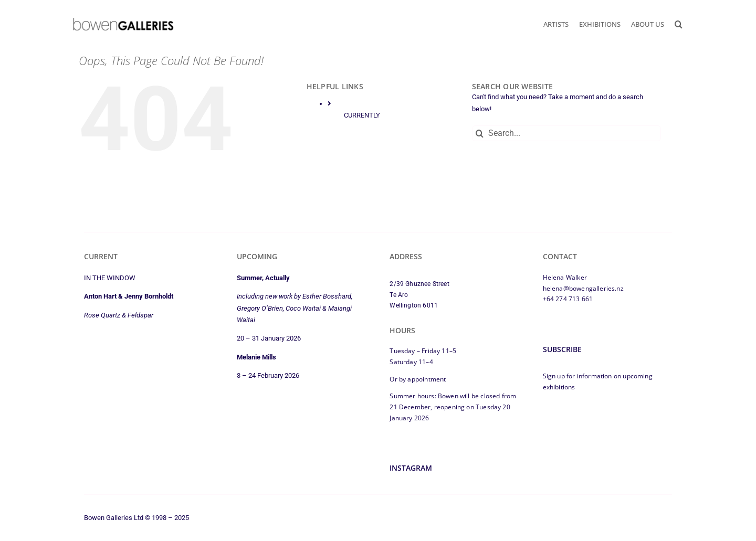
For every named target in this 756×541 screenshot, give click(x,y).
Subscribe (562, 349)
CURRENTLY (362, 115)
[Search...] (566, 133)
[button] (679, 24)
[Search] (480, 133)
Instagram (411, 468)
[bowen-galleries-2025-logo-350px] (123, 20)
